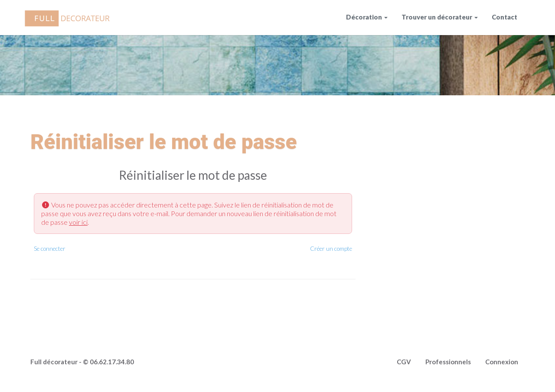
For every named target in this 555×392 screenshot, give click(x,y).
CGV (404, 362)
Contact (504, 17)
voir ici (78, 222)
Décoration (364, 17)
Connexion (502, 362)
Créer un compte (331, 249)
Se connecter (50, 249)
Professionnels (448, 362)
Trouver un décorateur (437, 17)
